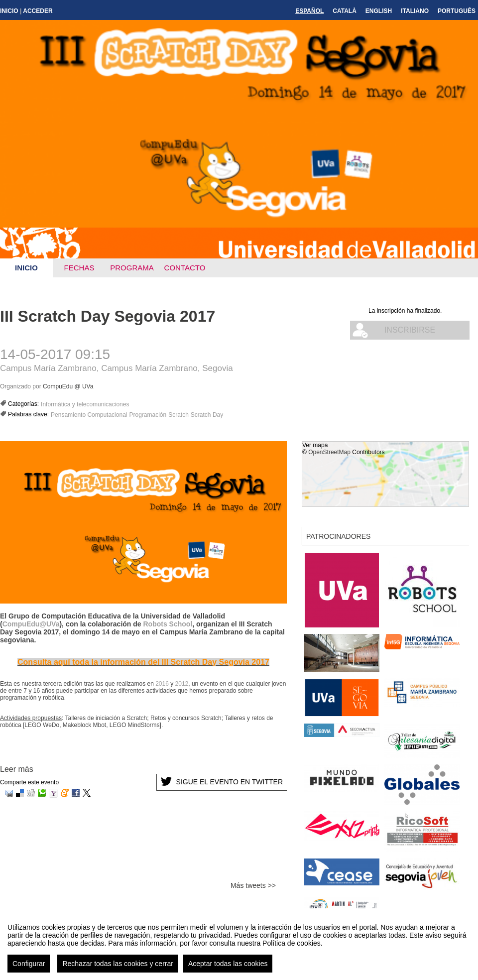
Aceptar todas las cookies (228, 971)
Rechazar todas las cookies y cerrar (118, 971)
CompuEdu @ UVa (68, 386)
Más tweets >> (253, 885)
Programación (148, 415)
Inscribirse (410, 330)
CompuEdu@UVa (31, 624)
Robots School (168, 624)
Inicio (9, 11)
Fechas (79, 268)
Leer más (17, 769)
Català (345, 11)
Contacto (185, 268)
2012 (182, 684)
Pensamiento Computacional (89, 415)
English (379, 11)
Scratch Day (207, 415)
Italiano (415, 11)
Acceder (38, 11)
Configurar (29, 971)
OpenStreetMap (329, 452)
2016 (162, 684)
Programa (132, 268)
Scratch (179, 415)
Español (309, 11)
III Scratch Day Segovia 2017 (108, 316)
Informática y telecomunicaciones (85, 404)
